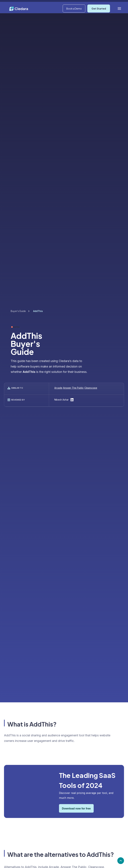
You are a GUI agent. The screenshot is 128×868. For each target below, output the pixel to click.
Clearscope (91, 388)
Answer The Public (73, 388)
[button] (102, 4)
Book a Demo (74, 16)
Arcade (58, 388)
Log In (118, 4)
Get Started (99, 16)
